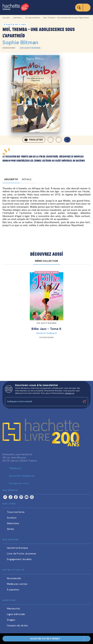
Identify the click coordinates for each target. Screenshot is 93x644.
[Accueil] (16, 7)
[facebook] (16, 497)
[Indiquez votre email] (43, 402)
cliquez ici (69, 393)
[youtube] (27, 497)
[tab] (11, 179)
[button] (30, 48)
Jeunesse (17, 18)
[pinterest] (21, 497)
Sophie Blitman (20, 43)
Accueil (6, 18)
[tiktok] (11, 497)
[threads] (32, 497)
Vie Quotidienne (33, 18)
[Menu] (83, 8)
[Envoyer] (84, 402)
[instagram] (5, 497)
